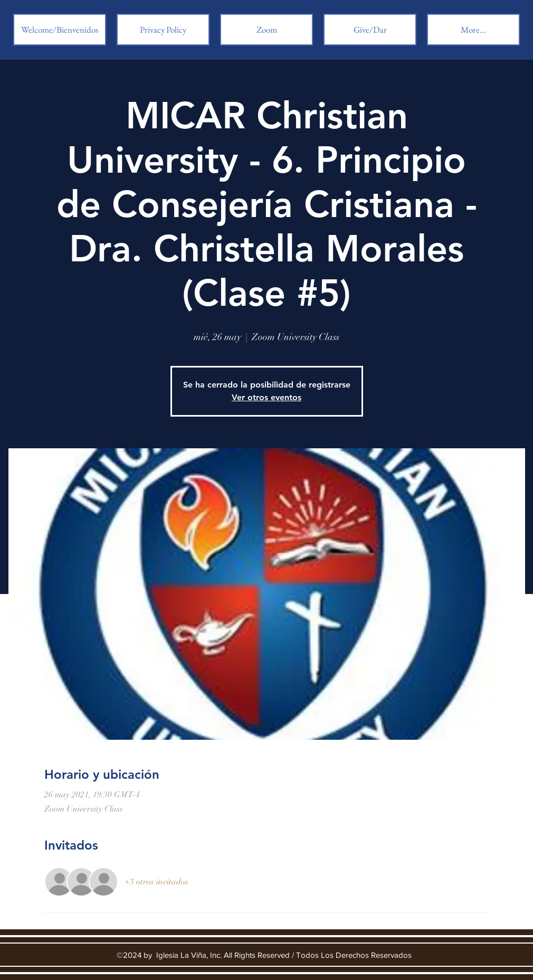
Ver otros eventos (266, 397)
